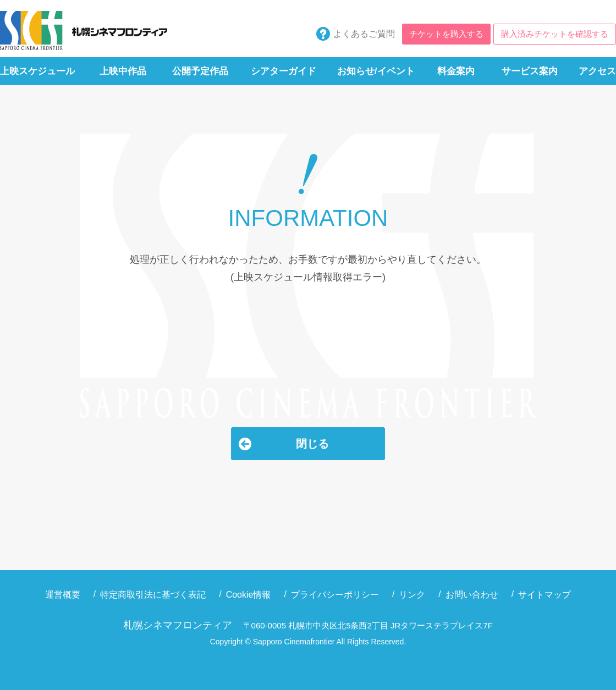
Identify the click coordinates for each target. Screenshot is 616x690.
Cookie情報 (249, 595)
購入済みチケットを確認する (555, 34)
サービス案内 (530, 71)
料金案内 (456, 71)
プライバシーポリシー (335, 595)
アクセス (597, 71)
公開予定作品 (200, 71)
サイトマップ (544, 595)
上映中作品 (123, 71)
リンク (412, 595)
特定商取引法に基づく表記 (153, 595)
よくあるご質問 (364, 34)
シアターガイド (284, 71)
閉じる (312, 444)
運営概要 (63, 595)
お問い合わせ (472, 595)
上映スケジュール (37, 71)
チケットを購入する (446, 34)
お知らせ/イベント (376, 71)
